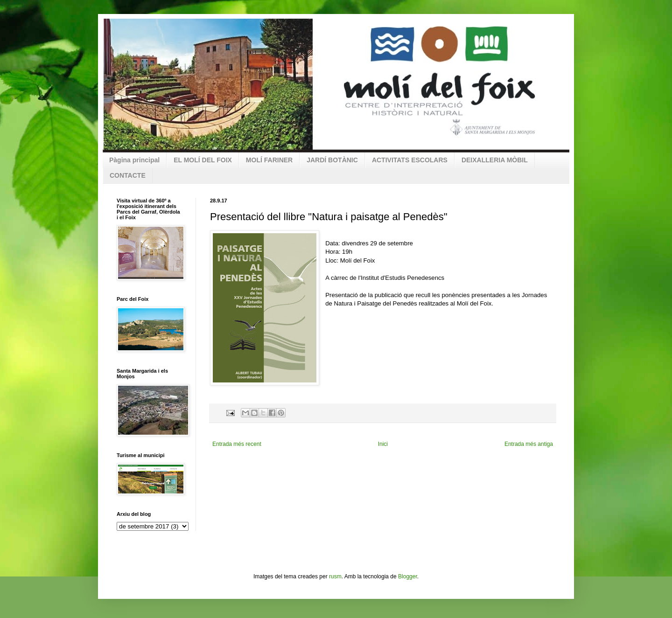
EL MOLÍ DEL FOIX (203, 160)
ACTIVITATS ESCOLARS (410, 160)
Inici (383, 444)
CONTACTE (128, 175)
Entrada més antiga (529, 444)
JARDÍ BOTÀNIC (332, 160)
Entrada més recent (237, 444)
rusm (335, 576)
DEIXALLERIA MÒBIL (495, 160)
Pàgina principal (134, 160)
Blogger (408, 576)
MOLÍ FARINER (269, 160)
